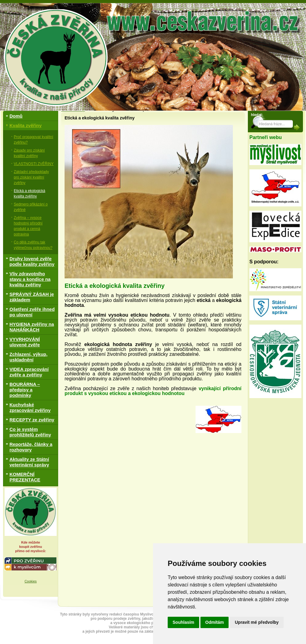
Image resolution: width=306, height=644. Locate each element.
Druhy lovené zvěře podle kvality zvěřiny (32, 261)
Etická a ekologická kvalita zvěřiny (30, 194)
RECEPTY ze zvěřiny (32, 420)
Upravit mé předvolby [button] (257, 622)
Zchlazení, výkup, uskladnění (28, 357)
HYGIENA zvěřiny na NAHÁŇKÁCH (32, 327)
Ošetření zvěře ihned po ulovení (32, 312)
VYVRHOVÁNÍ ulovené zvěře (25, 342)
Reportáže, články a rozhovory (31, 447)
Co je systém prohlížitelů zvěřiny (30, 432)
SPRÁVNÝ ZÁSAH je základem (32, 297)
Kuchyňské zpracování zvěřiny (30, 407)
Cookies (31, 581)
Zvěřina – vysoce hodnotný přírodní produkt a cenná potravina (28, 226)
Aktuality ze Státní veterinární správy (29, 462)
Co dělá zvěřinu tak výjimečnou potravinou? (33, 245)
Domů (16, 116)
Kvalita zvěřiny (26, 125)
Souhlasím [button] (183, 622)
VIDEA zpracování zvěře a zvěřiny (29, 372)
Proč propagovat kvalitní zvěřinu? (34, 140)
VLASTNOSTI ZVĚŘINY (34, 164)
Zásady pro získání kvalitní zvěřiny (29, 153)
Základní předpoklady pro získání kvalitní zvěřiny (31, 177)
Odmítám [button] (215, 622)
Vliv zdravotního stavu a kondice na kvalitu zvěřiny (30, 279)
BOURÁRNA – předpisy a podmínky (25, 390)
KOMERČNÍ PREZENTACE (25, 477)
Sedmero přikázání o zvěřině (31, 207)
